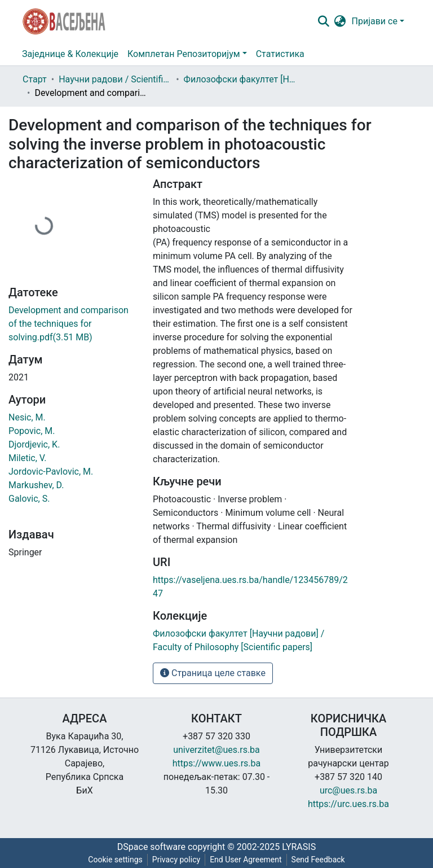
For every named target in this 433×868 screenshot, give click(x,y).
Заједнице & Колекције (70, 54)
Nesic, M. (27, 417)
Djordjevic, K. (34, 444)
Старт (35, 79)
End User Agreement (246, 860)
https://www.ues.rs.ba (217, 763)
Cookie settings (115, 860)
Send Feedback (318, 860)
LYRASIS (299, 847)
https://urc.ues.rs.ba (348, 804)
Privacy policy (176, 860)
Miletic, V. (28, 458)
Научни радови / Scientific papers (115, 79)
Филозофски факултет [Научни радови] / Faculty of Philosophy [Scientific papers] (240, 79)
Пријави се (375, 21)
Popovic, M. (32, 431)
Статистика (280, 54)
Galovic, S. (29, 499)
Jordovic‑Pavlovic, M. (51, 472)
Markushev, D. (36, 485)
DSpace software (151, 847)
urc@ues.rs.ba (348, 790)
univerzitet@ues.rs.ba (216, 750)
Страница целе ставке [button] (213, 673)
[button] (340, 21)
